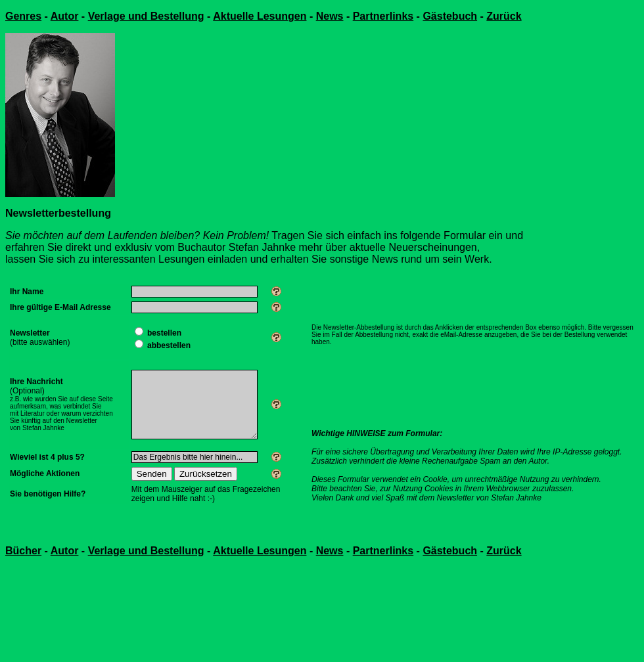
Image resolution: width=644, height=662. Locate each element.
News (330, 16)
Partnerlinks (383, 16)
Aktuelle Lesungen (260, 16)
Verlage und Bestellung (146, 16)
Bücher (23, 551)
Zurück (504, 16)
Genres (23, 16)
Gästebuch (450, 16)
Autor (65, 16)
